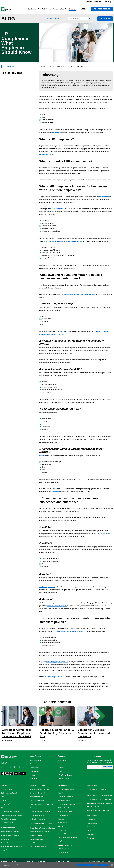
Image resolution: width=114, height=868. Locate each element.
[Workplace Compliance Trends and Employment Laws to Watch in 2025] (19, 724)
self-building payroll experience (57, 662)
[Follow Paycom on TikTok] (25, 767)
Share (71, 67)
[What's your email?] (94, 767)
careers (89, 2)
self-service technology (74, 241)
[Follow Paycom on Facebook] (12, 767)
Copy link (79, 67)
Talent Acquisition (8, 828)
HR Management (65, 785)
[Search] (112, 2)
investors (98, 2)
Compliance (11, 67)
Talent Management (37, 785)
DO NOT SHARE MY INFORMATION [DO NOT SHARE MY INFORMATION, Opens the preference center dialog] (86, 865)
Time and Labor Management (41, 824)
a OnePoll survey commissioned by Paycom (69, 631)
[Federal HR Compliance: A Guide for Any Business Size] (57, 724)
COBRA (42, 456)
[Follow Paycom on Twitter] (8, 767)
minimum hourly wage (47, 155)
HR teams (56, 133)
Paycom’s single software (54, 677)
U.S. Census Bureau (57, 209)
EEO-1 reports (60, 331)
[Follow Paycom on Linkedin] (3, 767)
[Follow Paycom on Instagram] (16, 767)
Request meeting (102, 9)
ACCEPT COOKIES (103, 865)
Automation (56, 492)
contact (106, 2)
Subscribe (105, 18)
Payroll (4, 785)
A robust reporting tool (47, 587)
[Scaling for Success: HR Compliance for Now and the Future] (95, 724)
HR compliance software (54, 241)
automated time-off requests (57, 606)
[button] (32, 9)
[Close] (112, 865)
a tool (105, 534)
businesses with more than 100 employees (80, 294)
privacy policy (6, 866)
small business (103, 197)
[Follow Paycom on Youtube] (21, 767)
